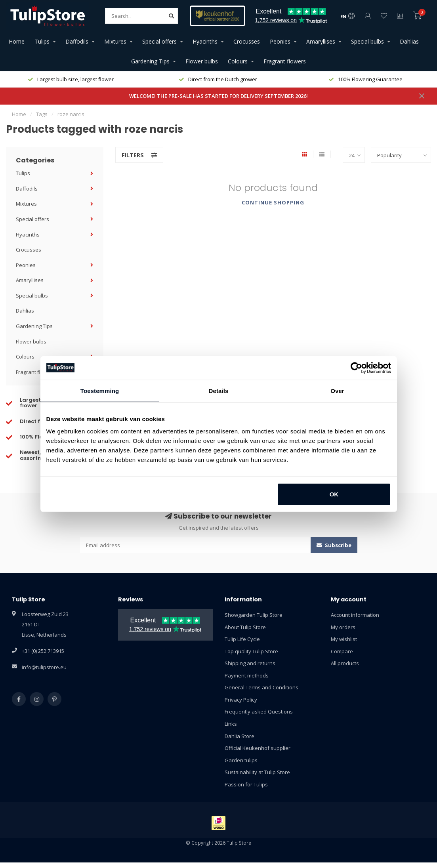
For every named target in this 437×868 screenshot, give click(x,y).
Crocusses (247, 41)
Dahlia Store (239, 736)
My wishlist (344, 639)
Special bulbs (367, 41)
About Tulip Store (245, 627)
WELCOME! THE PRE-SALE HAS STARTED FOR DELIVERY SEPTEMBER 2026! (218, 96)
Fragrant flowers (285, 61)
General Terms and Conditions (261, 687)
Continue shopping (273, 202)
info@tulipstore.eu (44, 667)
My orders (343, 627)
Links (231, 724)
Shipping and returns (250, 663)
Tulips (42, 41)
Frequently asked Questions (259, 712)
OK (334, 494)
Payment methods (247, 675)
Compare (342, 651)
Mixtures (115, 41)
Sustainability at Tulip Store (257, 772)
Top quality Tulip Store (251, 651)
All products (345, 663)
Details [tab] (219, 390)
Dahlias (409, 41)
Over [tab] (337, 390)
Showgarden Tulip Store (254, 615)
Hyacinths (205, 41)
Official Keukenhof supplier (258, 748)
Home (17, 41)
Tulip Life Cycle (242, 639)
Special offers (159, 41)
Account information (355, 615)
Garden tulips (241, 760)
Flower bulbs (202, 61)
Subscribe (334, 545)
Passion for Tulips (246, 784)
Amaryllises (321, 41)
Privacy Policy (241, 700)
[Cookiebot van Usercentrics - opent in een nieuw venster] (356, 368)
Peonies (280, 41)
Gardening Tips (150, 61)
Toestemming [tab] (100, 390)
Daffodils (77, 41)
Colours (238, 61)
